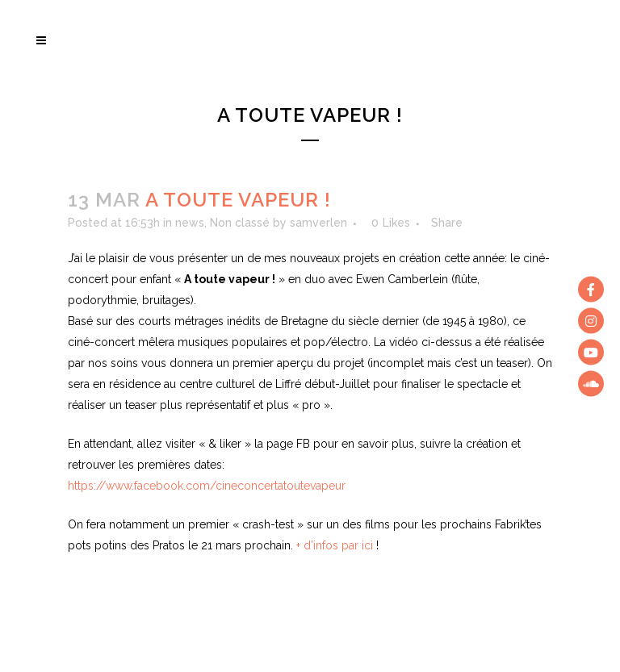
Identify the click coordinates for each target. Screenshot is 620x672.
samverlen (318, 223)
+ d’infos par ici (335, 545)
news (190, 223)
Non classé (240, 223)
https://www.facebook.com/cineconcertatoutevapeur (207, 486)
